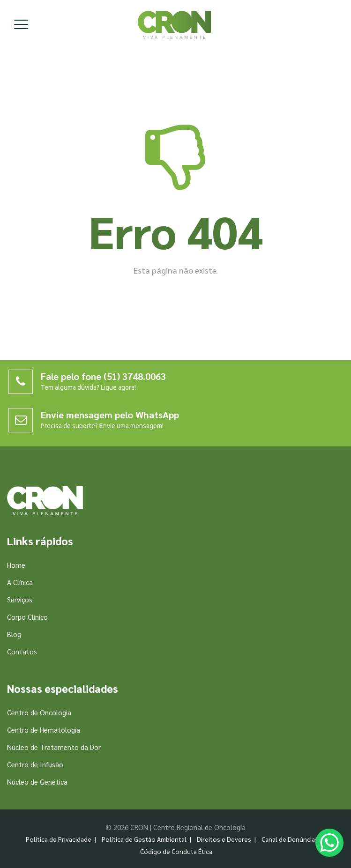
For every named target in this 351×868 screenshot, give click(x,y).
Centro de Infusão (35, 764)
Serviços (20, 599)
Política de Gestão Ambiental (144, 839)
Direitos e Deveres (224, 839)
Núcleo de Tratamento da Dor (54, 747)
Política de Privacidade (59, 839)
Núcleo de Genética (37, 782)
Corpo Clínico (27, 617)
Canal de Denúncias (290, 839)
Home (16, 565)
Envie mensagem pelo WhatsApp (110, 415)
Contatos (22, 651)
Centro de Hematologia (44, 730)
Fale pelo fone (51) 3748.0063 (103, 376)
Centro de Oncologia (39, 712)
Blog (14, 634)
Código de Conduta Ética (176, 851)
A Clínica (20, 582)
